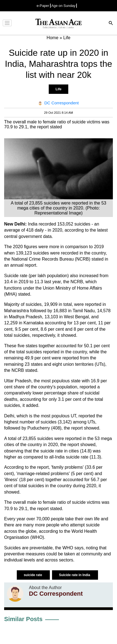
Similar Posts (23, 619)
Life (58, 89)
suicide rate (33, 575)
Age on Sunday (64, 6)
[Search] (111, 24)
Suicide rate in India (75, 575)
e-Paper (43, 6)
